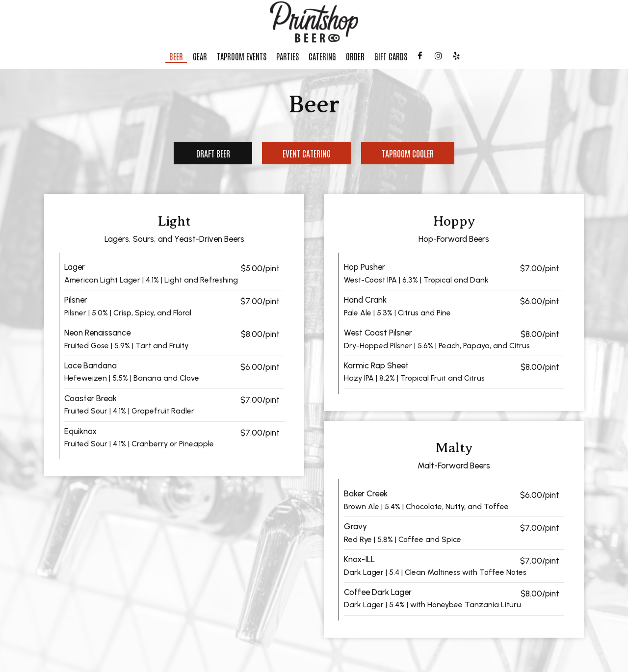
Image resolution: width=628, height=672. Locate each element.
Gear (200, 56)
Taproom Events (242, 56)
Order (355, 56)
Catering (322, 56)
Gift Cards (391, 56)
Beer (176, 56)
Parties (288, 56)
